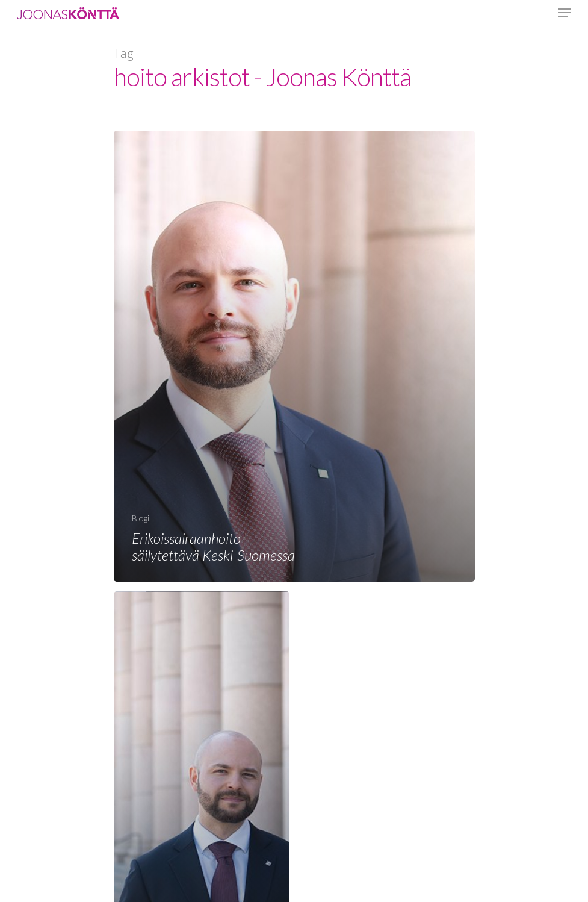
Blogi (141, 518)
